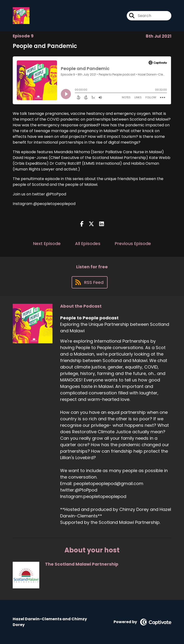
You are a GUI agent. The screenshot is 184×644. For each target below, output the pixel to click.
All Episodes (88, 243)
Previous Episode (133, 243)
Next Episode (47, 243)
